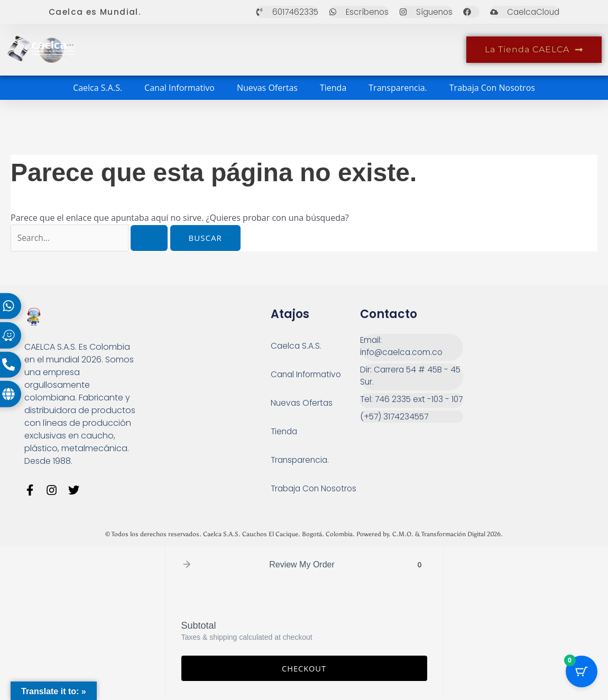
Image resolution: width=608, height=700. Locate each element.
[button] (187, 568)
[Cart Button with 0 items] (582, 674)
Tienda (333, 88)
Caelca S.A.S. (98, 88)
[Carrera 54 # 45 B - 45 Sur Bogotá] (516, 373)
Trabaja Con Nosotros (492, 88)
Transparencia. (398, 88)
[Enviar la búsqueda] (152, 238)
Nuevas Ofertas (267, 88)
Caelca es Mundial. (96, 12)
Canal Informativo (179, 88)
